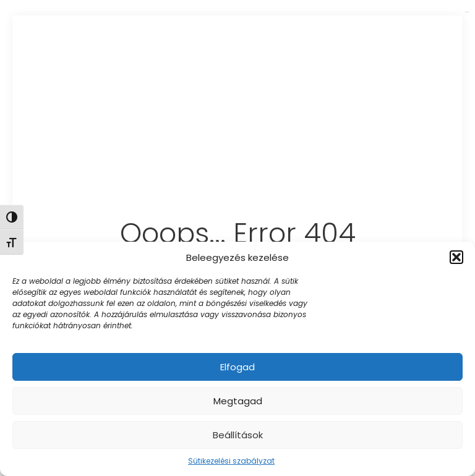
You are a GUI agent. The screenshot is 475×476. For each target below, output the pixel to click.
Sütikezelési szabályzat (231, 461)
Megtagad (238, 401)
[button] (456, 257)
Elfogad (237, 367)
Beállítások (238, 435)
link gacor (467, 12)
